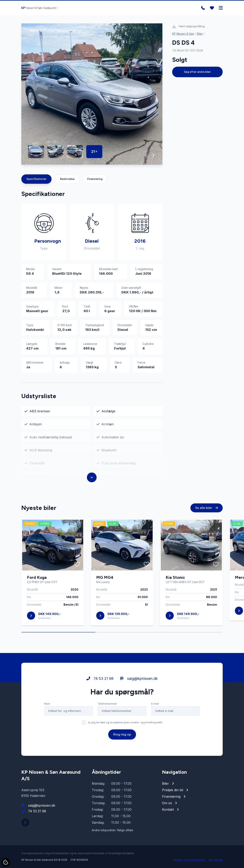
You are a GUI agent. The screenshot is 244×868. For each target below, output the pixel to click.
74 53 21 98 (100, 679)
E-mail (155, 704)
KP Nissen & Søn (183, 34)
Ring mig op (122, 735)
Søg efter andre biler (197, 72)
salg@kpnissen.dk (139, 679)
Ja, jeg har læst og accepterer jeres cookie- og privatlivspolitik (125, 723)
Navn (47, 704)
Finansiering (95, 179)
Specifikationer (36, 179)
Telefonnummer (107, 704)
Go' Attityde (216, 860)
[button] (146, 155)
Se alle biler (207, 508)
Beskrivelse (67, 179)
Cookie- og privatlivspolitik (189, 860)
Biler (200, 34)
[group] (92, 94)
